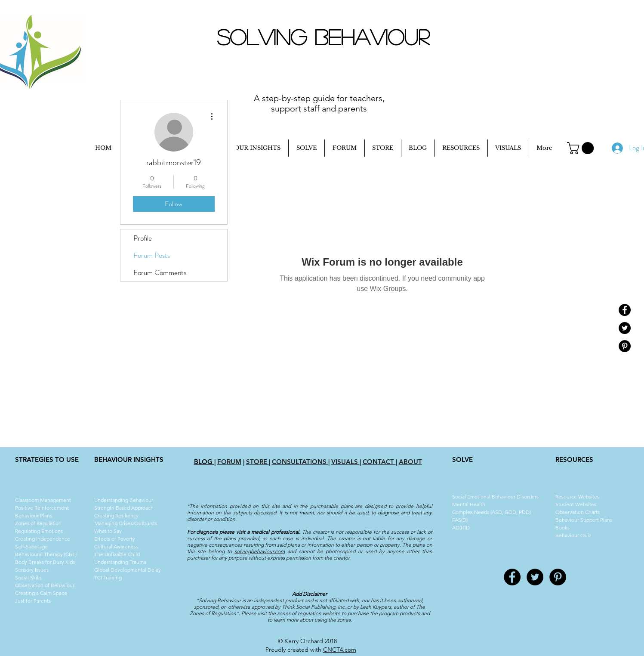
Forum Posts (152, 255)
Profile (143, 238)
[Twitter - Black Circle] (625, 328)
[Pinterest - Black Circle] (625, 346)
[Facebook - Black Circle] (625, 310)
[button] (582, 148)
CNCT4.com (340, 650)
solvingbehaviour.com (260, 551)
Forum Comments (160, 272)
